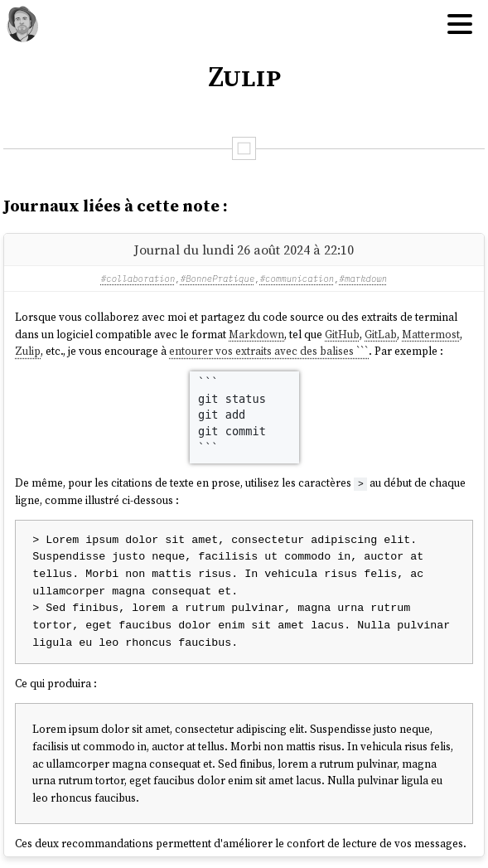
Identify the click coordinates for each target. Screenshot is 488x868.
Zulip (28, 351)
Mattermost (431, 334)
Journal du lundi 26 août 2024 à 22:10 (244, 250)
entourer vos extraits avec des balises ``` (269, 351)
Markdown (256, 334)
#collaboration (138, 279)
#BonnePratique (218, 279)
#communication (297, 279)
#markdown (364, 279)
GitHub (342, 334)
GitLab (381, 334)
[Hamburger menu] (460, 25)
